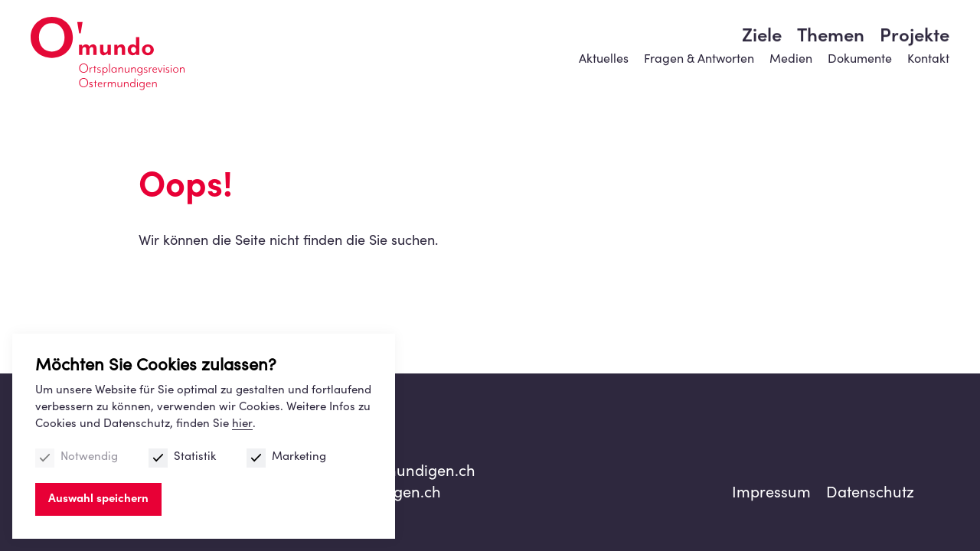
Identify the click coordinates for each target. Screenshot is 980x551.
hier (242, 424)
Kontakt (928, 34)
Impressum (771, 494)
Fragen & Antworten (699, 34)
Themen (831, 73)
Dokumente (860, 34)
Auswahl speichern (98, 499)
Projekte (915, 73)
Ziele (762, 73)
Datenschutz (870, 494)
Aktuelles (604, 34)
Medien (791, 34)
